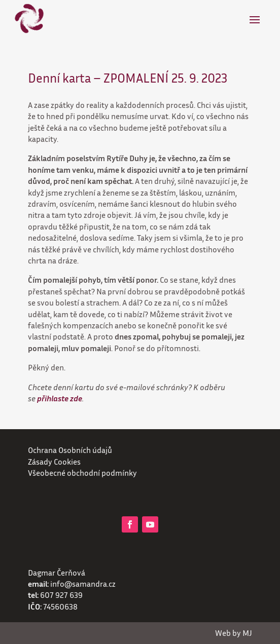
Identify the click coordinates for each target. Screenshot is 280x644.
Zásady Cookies (54, 462)
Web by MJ (234, 633)
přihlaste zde (60, 398)
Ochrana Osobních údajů (70, 450)
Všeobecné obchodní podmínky (82, 473)
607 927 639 (61, 595)
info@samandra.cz (83, 584)
